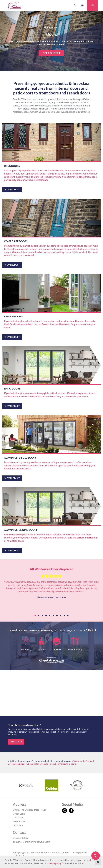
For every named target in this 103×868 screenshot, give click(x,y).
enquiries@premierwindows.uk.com (31, 842)
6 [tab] (53, 615)
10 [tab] (68, 615)
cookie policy (55, 863)
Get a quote (51, 53)
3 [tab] (42, 615)
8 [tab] (61, 615)
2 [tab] (39, 615)
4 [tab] (46, 615)
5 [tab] (50, 615)
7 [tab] (57, 615)
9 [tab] (64, 615)
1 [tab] (35, 615)
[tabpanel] (51, 586)
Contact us (16, 742)
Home (47, 27)
